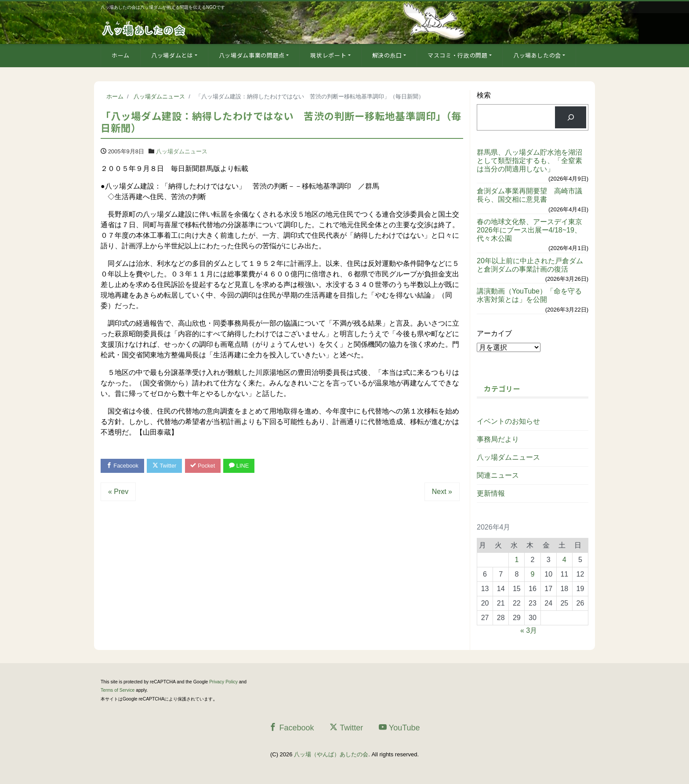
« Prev (118, 492)
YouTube (399, 728)
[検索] (571, 117)
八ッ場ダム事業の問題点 (252, 55)
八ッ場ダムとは (172, 55)
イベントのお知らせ (508, 421)
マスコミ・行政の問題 (458, 55)
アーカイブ (494, 333)
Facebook (123, 466)
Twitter (165, 466)
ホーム (121, 55)
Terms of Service (118, 690)
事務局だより (498, 439)
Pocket (204, 466)
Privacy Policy (223, 682)
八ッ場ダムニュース (182, 151)
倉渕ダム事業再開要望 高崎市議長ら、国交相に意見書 (529, 195)
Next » (442, 492)
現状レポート (328, 55)
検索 (484, 95)
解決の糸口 (387, 55)
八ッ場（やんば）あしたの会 (331, 754)
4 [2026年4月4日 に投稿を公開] (564, 560)
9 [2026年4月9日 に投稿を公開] (533, 574)
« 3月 (529, 630)
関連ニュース (498, 475)
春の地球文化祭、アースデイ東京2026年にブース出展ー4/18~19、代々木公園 (529, 230)
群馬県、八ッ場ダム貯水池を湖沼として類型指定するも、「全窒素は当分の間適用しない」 (529, 161)
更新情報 (491, 493)
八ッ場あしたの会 (537, 55)
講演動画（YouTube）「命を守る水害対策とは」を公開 (529, 295)
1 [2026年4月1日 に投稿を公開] (517, 560)
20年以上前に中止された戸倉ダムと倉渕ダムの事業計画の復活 (530, 265)
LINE (240, 466)
